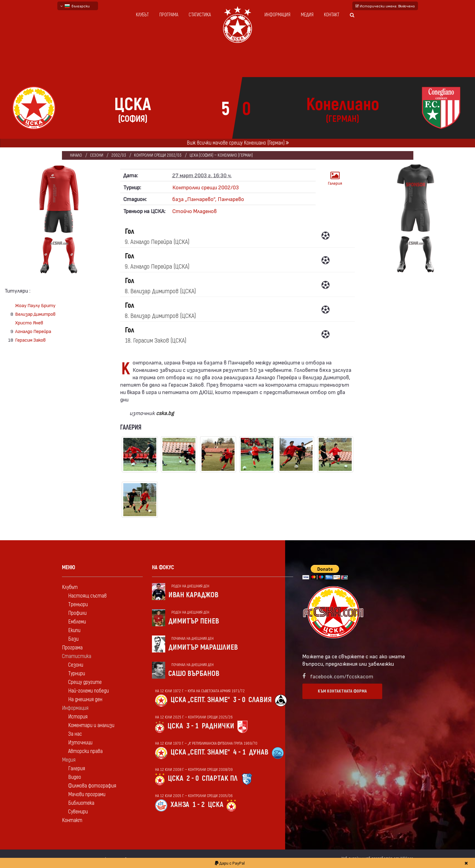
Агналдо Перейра (33, 331)
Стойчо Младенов (195, 211)
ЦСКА (175, 726)
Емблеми (77, 622)
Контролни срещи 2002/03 (158, 155)
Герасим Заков (30, 340)
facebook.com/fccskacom (342, 676)
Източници (80, 743)
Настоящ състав (87, 596)
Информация (277, 15)
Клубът (142, 15)
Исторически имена (385, 6)
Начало (76, 155)
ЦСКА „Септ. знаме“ (200, 700)
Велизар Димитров (35, 314)
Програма (169, 15)
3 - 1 (192, 726)
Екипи (74, 630)
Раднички (218, 726)
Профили (77, 613)
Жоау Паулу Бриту (35, 305)
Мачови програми (87, 794)
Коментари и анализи (91, 725)
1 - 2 (199, 805)
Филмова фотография (92, 786)
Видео (75, 777)
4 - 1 (239, 752)
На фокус (163, 568)
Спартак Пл (220, 778)
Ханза (180, 805)
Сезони (97, 155)
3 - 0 (239, 700)
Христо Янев (29, 322)
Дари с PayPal (230, 863)
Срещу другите (85, 682)
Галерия (335, 178)
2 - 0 (193, 778)
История (78, 717)
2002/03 (119, 155)
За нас (75, 734)
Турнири (77, 674)
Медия (307, 15)
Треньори (78, 605)
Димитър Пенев (194, 621)
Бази (73, 639)
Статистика (200, 15)
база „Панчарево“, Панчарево (208, 199)
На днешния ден (85, 699)
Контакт (332, 15)
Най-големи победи (88, 691)
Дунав (259, 752)
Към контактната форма (342, 691)
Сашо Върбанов (194, 674)
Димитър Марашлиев (203, 647)
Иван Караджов (193, 595)
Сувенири (78, 812)
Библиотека (81, 803)
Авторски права (85, 751)
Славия (260, 700)
